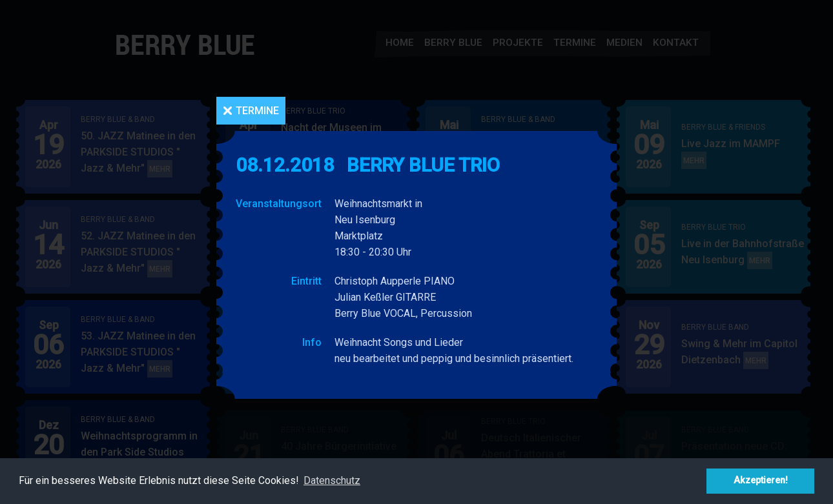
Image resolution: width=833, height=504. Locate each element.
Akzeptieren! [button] (761, 480)
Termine (257, 111)
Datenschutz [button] (332, 480)
